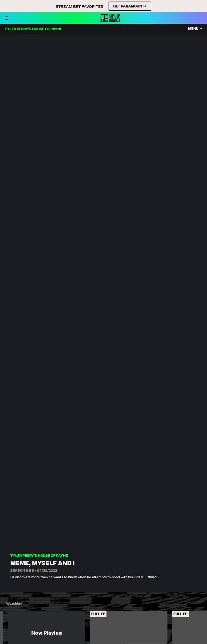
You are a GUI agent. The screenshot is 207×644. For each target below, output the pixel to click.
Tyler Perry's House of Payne (39, 556)
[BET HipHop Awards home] (110, 20)
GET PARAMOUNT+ (130, 6)
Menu (193, 29)
